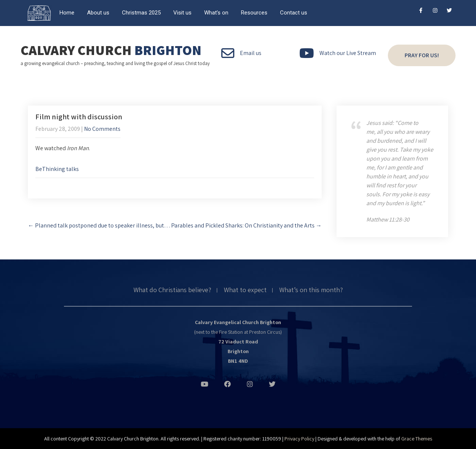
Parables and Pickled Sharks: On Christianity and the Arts (246, 225)
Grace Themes (417, 439)
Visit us (182, 13)
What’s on (216, 13)
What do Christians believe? (172, 290)
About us (98, 13)
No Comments (102, 129)
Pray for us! (422, 55)
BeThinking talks (57, 169)
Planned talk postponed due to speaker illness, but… (99, 225)
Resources (254, 13)
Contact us (294, 13)
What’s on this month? (311, 290)
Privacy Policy (299, 439)
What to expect (245, 290)
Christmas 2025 (141, 13)
